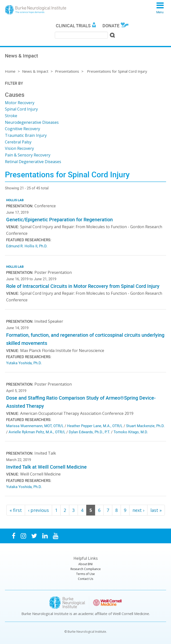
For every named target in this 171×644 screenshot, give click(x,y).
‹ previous (38, 510)
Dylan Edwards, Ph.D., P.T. (89, 432)
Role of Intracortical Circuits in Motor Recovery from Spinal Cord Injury (83, 286)
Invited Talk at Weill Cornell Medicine (46, 467)
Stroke (11, 116)
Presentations (67, 71)
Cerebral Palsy (18, 142)
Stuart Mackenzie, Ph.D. (145, 426)
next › (138, 510)
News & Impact (35, 71)
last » (156, 510)
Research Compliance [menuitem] (86, 569)
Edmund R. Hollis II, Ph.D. (27, 246)
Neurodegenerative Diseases (32, 122)
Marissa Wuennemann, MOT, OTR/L (35, 426)
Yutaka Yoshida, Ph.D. (24, 363)
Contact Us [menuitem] (85, 579)
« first (16, 510)
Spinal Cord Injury (21, 109)
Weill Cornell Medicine (131, 614)
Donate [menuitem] (111, 26)
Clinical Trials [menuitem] (73, 26)
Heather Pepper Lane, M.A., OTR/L (95, 426)
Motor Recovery (20, 103)
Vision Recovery (19, 148)
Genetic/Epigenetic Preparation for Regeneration (59, 219)
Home (10, 71)
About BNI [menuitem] (85, 564)
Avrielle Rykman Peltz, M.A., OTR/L (37, 432)
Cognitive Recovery (22, 129)
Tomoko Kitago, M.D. (131, 432)
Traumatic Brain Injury (26, 135)
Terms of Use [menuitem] (85, 574)
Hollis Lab (15, 200)
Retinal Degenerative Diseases (33, 162)
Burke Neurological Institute (36, 10)
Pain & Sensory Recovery (28, 155)
